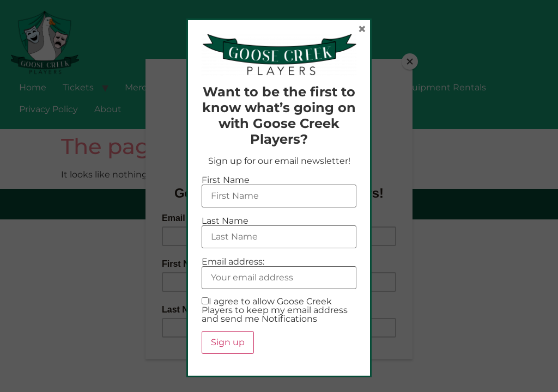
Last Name (225, 221)
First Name (226, 180)
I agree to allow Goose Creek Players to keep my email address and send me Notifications (275, 310)
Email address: (233, 262)
